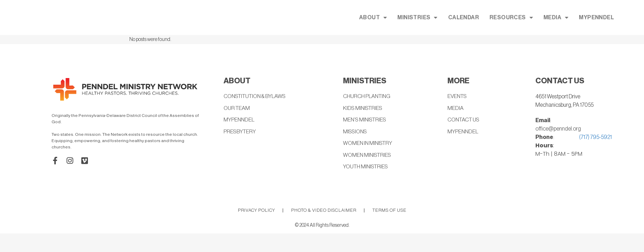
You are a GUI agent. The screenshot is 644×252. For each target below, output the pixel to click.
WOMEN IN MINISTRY (369, 144)
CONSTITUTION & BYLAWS (256, 97)
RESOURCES (559, 17)
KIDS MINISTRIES (364, 108)
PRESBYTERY (240, 132)
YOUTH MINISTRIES (367, 168)
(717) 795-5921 (595, 137)
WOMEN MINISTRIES (368, 156)
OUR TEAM (237, 108)
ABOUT (421, 17)
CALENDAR (511, 17)
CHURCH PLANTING (368, 97)
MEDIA (604, 17)
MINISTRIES (465, 17)
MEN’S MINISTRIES (366, 120)
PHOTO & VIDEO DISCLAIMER (324, 211)
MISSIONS (356, 132)
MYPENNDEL (239, 120)
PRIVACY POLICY (256, 211)
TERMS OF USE (389, 211)
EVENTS (458, 97)
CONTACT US (464, 120)
